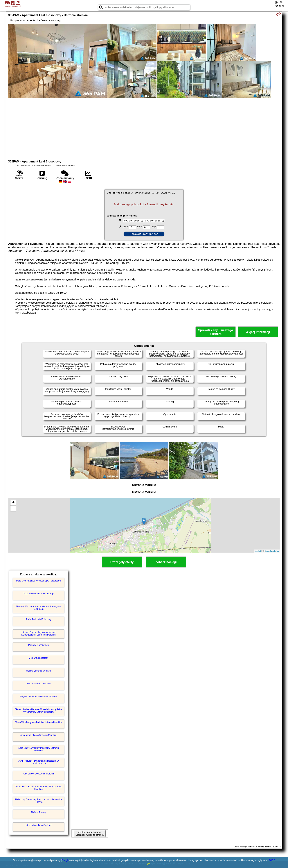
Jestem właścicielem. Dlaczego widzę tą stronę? (90, 833)
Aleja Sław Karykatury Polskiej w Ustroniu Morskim (38, 749)
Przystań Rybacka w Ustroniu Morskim (38, 697)
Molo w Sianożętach (38, 658)
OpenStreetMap (272, 551)
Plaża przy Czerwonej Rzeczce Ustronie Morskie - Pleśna (38, 801)
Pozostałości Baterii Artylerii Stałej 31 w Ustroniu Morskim (38, 788)
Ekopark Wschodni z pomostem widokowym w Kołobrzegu (38, 608)
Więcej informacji (258, 332)
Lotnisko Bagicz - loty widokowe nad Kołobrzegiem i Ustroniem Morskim (38, 633)
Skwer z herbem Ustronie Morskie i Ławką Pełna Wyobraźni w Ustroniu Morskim (38, 711)
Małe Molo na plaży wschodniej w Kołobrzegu (38, 581)
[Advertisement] (144, 128)
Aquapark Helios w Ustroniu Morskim (38, 735)
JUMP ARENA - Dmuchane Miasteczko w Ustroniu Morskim (38, 762)
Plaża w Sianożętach (38, 645)
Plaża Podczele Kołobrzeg (38, 619)
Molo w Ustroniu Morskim (38, 671)
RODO (272, 860)
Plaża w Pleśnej (38, 812)
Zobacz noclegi (166, 562)
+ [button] (13, 503)
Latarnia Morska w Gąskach (38, 825)
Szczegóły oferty (122, 562)
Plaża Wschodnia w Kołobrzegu (38, 594)
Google (65, 860)
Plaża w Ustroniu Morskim (38, 684)
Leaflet (258, 551)
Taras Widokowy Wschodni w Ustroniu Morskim (38, 722)
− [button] (13, 508)
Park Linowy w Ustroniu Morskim (38, 774)
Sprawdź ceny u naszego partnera (216, 332)
